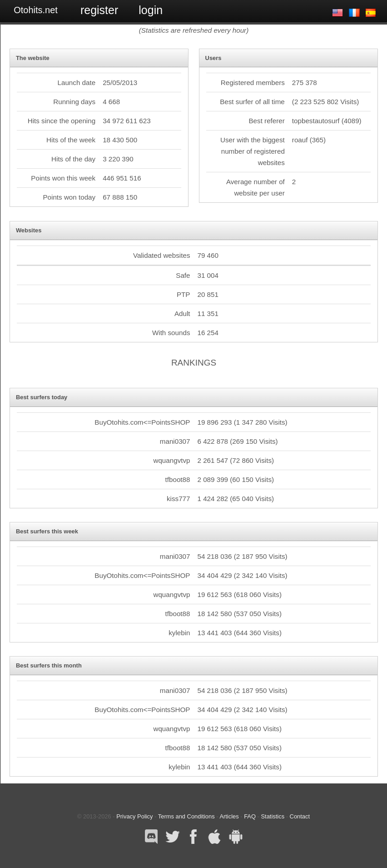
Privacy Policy (134, 816)
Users (213, 58)
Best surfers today (42, 397)
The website (33, 58)
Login (151, 10)
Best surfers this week (47, 531)
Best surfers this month (49, 665)
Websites (29, 230)
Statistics (273, 816)
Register (99, 10)
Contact (300, 816)
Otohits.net (36, 10)
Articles (229, 816)
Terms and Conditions (186, 816)
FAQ (250, 816)
